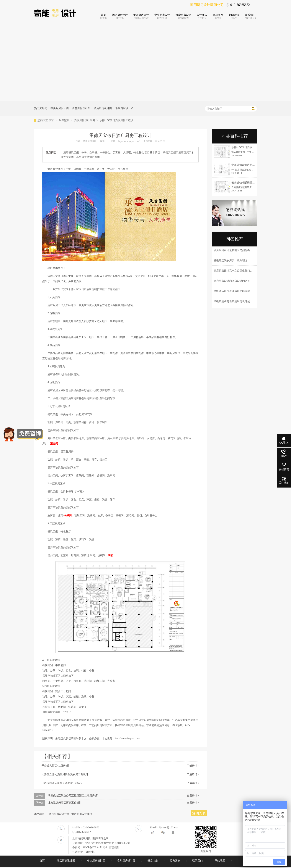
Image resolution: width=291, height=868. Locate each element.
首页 (52, 120)
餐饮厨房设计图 (97, 861)
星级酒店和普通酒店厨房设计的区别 (234, 301)
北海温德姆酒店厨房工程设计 (65, 803)
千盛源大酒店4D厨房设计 (56, 766)
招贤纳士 (153, 861)
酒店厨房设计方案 (59, 814)
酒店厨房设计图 (103, 108)
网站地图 (220, 861)
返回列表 (199, 813)
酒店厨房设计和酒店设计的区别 (232, 281)
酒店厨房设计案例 (85, 120)
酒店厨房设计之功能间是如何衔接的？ (236, 250)
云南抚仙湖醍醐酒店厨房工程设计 (251, 183)
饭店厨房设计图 (124, 108)
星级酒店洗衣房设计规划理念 (230, 260)
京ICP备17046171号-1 (95, 847)
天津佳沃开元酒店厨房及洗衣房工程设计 (65, 774)
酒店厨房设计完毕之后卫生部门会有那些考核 (240, 271)
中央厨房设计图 (60, 108)
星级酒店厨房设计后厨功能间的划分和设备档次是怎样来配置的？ (251, 291)
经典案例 (65, 120)
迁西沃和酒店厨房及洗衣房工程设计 (62, 783)
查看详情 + (193, 796)
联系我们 (198, 861)
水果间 (68, 516)
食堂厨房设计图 (81, 108)
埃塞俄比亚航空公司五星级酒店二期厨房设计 (74, 796)
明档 (111, 555)
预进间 (54, 444)
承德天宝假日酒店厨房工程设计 (118, 120)
